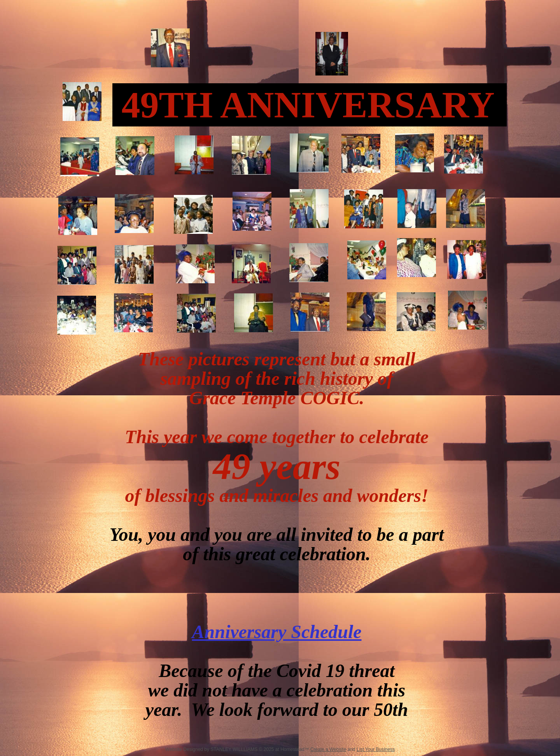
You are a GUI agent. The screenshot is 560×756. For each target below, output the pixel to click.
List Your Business (376, 749)
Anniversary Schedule (276, 632)
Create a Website (328, 749)
